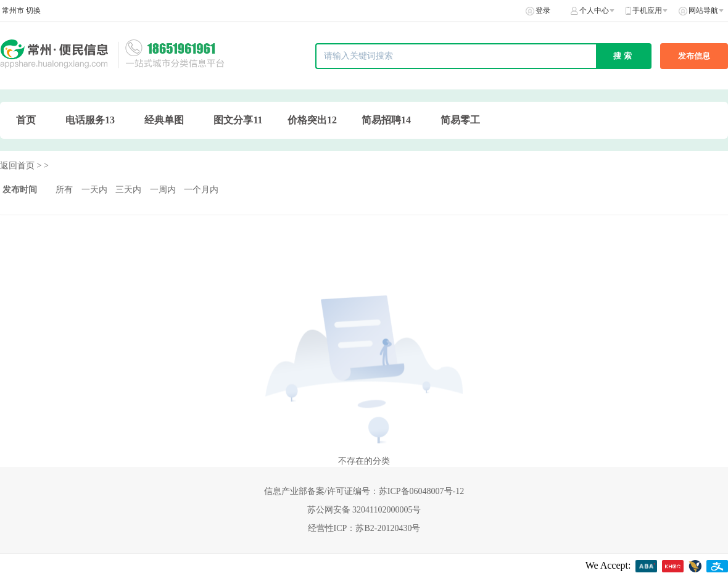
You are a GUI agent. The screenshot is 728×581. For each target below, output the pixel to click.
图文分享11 (238, 120)
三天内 (128, 190)
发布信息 (694, 56)
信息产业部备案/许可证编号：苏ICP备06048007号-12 (364, 491)
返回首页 (17, 166)
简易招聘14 (386, 120)
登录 (543, 10)
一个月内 (201, 190)
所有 (64, 190)
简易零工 (460, 120)
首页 (26, 120)
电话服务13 (90, 120)
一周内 (163, 190)
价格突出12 (312, 120)
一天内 (94, 190)
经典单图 (164, 120)
